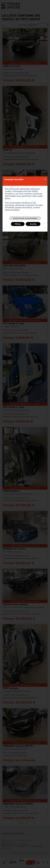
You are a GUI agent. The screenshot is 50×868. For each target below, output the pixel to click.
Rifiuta (18, 224)
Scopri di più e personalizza (25, 218)
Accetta (33, 224)
